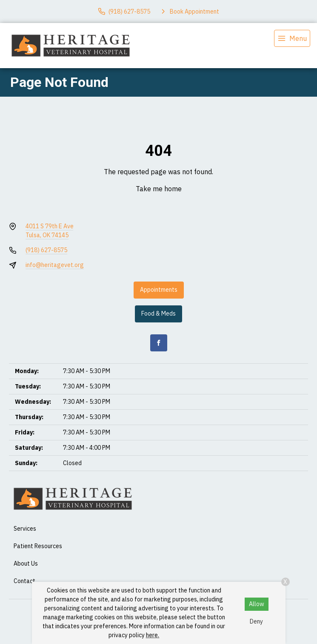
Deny (256, 621)
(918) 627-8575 (46, 250)
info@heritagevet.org (55, 265)
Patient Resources (38, 546)
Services (25, 529)
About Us (26, 563)
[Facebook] (159, 343)
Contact (24, 581)
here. (153, 635)
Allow (257, 604)
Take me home (159, 189)
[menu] (292, 38)
